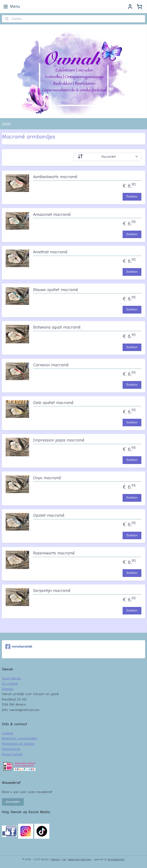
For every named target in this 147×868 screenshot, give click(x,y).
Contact (8, 733)
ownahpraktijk (19, 647)
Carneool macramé (51, 365)
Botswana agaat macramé (57, 327)
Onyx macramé (47, 478)
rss (64, 859)
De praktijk (10, 684)
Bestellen (132, 196)
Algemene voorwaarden (19, 738)
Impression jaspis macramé (59, 440)
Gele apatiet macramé (53, 403)
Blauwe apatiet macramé (56, 290)
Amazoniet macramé (52, 215)
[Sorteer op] (108, 157)
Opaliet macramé (49, 515)
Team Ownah (11, 678)
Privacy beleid (12, 754)
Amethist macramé (50, 252)
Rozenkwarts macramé (54, 553)
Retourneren (11, 749)
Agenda (8, 689)
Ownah (6, 124)
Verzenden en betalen (18, 744)
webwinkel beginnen (80, 859)
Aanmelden (13, 802)
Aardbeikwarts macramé (55, 177)
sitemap (56, 859)
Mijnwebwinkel (116, 859)
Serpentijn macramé (52, 591)
